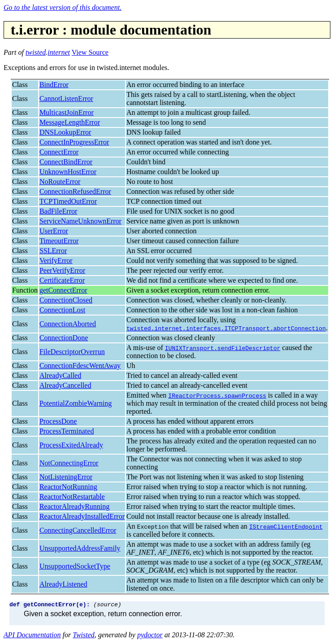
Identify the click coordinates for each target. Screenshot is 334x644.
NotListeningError (66, 477)
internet (59, 52)
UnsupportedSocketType (75, 566)
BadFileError (58, 211)
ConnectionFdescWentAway (80, 366)
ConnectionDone (64, 338)
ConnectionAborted (68, 324)
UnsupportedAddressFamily (80, 548)
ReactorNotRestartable (72, 497)
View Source (90, 52)
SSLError (53, 251)
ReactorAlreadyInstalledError (82, 516)
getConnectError (63, 290)
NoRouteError (60, 182)
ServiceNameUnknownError (80, 221)
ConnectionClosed (66, 300)
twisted (36, 52)
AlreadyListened (63, 584)
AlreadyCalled (60, 375)
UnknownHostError (68, 172)
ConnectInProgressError (74, 142)
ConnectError (59, 152)
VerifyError (56, 261)
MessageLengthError (70, 122)
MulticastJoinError (67, 112)
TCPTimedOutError (68, 201)
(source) (107, 605)
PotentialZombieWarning (76, 403)
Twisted (84, 636)
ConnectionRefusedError (75, 191)
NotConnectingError (69, 463)
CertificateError (62, 280)
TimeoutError (59, 241)
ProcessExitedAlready (71, 445)
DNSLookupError (65, 132)
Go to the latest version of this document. (63, 7)
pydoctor (150, 636)
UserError (54, 231)
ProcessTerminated (67, 431)
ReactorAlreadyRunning (74, 506)
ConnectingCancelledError (78, 530)
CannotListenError (66, 99)
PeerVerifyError (62, 270)
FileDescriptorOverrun (72, 352)
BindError (54, 85)
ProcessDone (58, 421)
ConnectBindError (66, 162)
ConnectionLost (62, 310)
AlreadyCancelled (65, 385)
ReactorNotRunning (68, 487)
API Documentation (32, 636)
